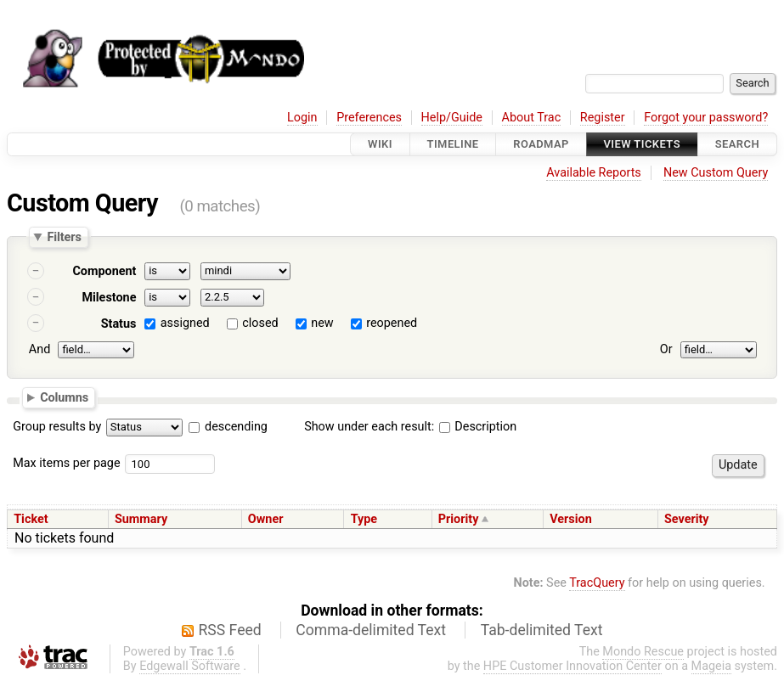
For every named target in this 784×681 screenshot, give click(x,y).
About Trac (532, 118)
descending (236, 427)
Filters (64, 237)
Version (571, 519)
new (322, 323)
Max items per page (66, 463)
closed (260, 323)
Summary (141, 519)
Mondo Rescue (643, 652)
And (39, 349)
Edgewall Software (190, 666)
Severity (687, 519)
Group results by (57, 427)
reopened (392, 323)
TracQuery (597, 583)
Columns (64, 397)
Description (478, 427)
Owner (266, 519)
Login (302, 118)
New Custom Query (716, 173)
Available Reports (594, 173)
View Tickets (642, 144)
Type (364, 519)
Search (737, 144)
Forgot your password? (706, 118)
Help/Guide (452, 118)
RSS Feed (230, 630)
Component (104, 271)
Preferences (369, 118)
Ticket (31, 519)
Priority (459, 519)
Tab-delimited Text (542, 630)
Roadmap (541, 144)
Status (119, 324)
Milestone (109, 298)
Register (603, 118)
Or (666, 349)
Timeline (453, 144)
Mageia (711, 666)
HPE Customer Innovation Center (572, 666)
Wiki (380, 144)
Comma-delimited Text (371, 630)
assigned (185, 323)
